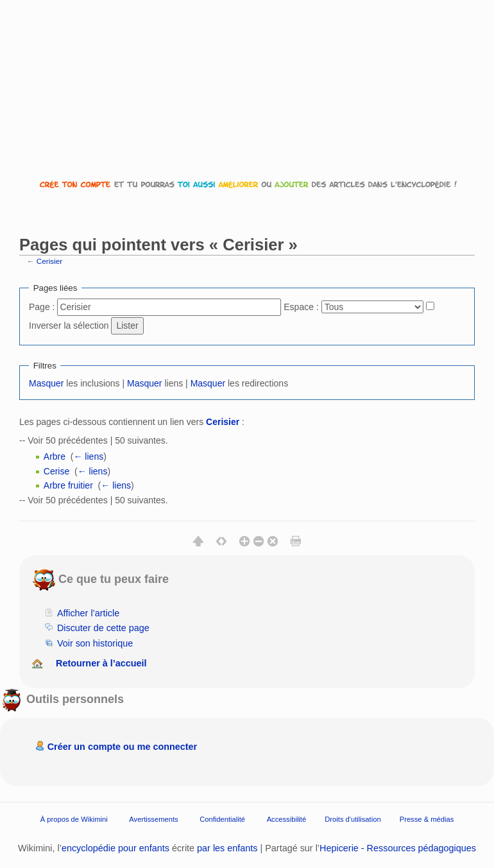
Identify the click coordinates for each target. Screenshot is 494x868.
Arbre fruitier (68, 485)
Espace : (301, 307)
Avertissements (153, 819)
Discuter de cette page (103, 628)
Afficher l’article (88, 613)
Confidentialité (222, 819)
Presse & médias (427, 819)
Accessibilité (287, 819)
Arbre (55, 456)
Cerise (56, 471)
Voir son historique (95, 643)
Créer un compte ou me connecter (123, 747)
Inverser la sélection (69, 325)
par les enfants (227, 848)
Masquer (46, 383)
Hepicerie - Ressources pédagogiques (398, 848)
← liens (88, 456)
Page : (42, 307)
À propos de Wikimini (74, 819)
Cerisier (49, 261)
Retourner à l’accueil (101, 663)
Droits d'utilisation (353, 819)
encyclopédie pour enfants (115, 848)
